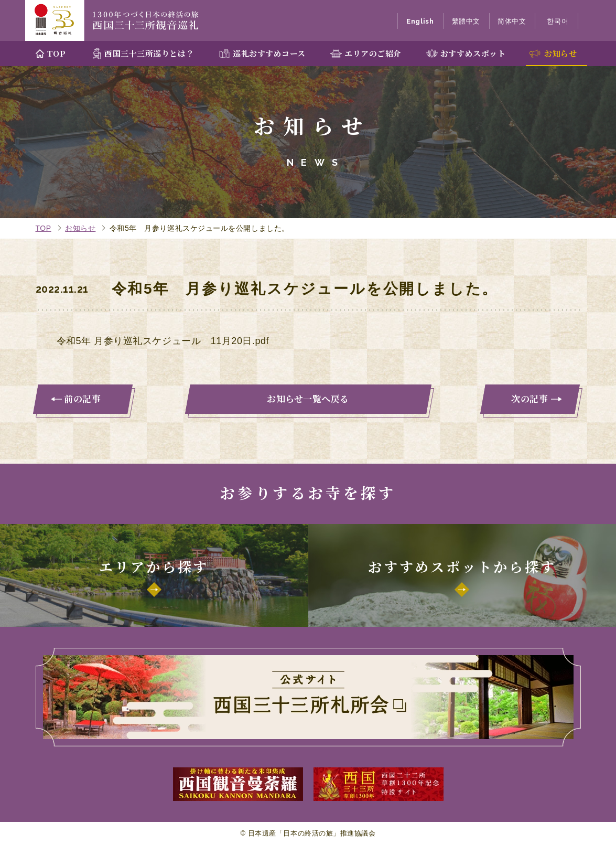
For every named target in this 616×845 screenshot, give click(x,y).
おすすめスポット (473, 53)
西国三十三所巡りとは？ (149, 53)
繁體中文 (466, 21)
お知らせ (560, 53)
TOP (57, 53)
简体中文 (512, 21)
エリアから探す (154, 566)
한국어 (558, 21)
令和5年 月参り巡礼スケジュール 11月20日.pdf (163, 341)
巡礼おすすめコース (269, 53)
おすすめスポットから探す (462, 566)
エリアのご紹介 (373, 53)
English (420, 21)
